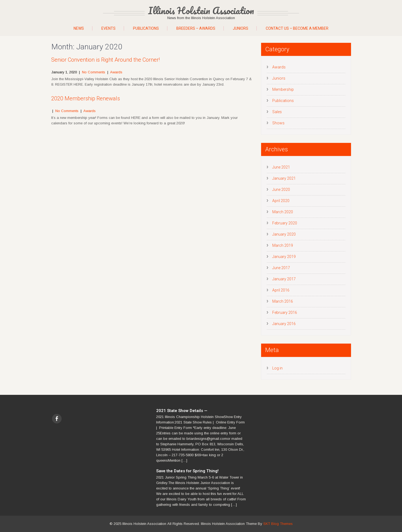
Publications (146, 28)
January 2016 (284, 324)
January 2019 (284, 257)
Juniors (241, 28)
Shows (278, 123)
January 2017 (284, 279)
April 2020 (281, 201)
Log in (277, 368)
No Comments (94, 72)
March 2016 (283, 301)
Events (108, 28)
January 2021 (284, 178)
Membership (283, 89)
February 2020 (285, 223)
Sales (277, 112)
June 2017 (281, 268)
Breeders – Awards (196, 28)
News (79, 28)
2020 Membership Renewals (86, 98)
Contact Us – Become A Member (297, 28)
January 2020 (284, 234)
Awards (116, 72)
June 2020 (281, 190)
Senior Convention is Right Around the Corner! (105, 60)
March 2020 (283, 212)
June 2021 (281, 167)
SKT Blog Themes (278, 524)
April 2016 (281, 290)
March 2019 (283, 245)
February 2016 (285, 312)
